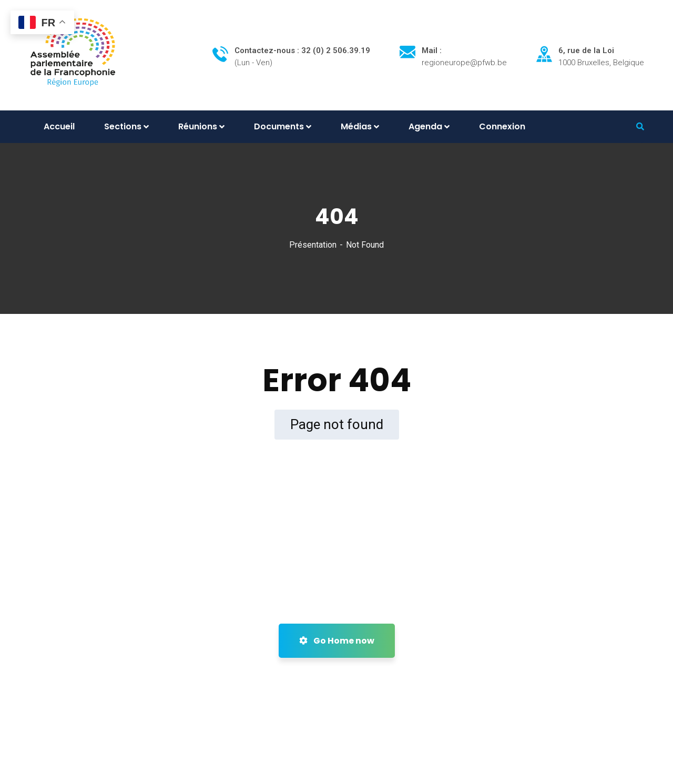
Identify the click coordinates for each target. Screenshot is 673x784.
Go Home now (337, 641)
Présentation (313, 245)
